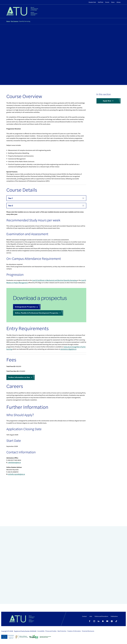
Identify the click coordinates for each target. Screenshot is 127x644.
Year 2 (10, 206)
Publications (114, 616)
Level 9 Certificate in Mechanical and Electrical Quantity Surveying (55, 280)
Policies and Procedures (101, 616)
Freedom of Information (74, 631)
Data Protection (62, 631)
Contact (84, 616)
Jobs (91, 616)
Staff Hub (101, 2)
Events (107, 2)
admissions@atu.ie (15, 462)
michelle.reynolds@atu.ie (16, 474)
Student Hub (92, 2)
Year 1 (10, 198)
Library (119, 2)
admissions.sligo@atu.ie (68, 349)
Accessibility (41, 631)
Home (8, 21)
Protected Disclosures (88, 631)
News (113, 2)
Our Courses (15, 21)
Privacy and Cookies (51, 631)
